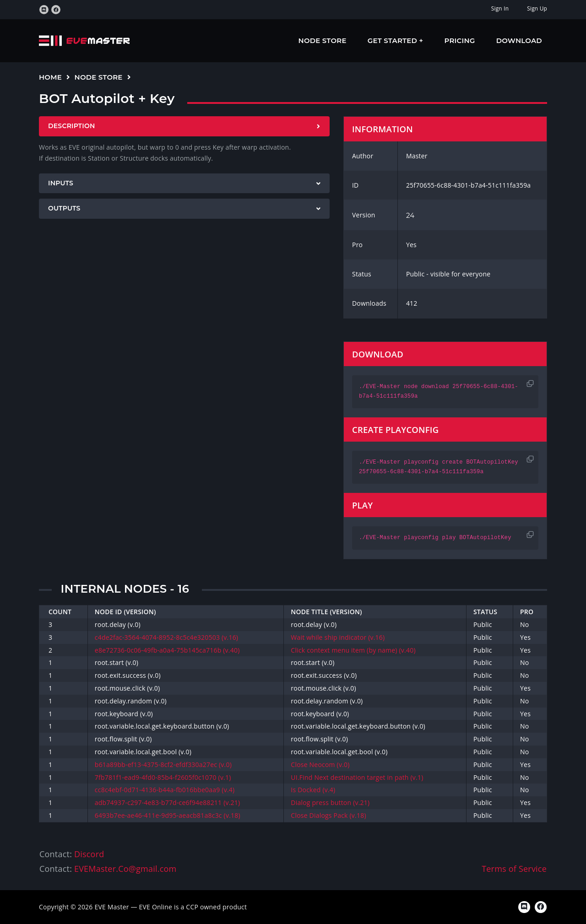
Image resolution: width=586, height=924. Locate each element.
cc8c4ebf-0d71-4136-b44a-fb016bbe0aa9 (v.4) (165, 790)
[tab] (184, 126)
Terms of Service (514, 869)
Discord (89, 854)
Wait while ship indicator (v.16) (338, 637)
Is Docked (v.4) (313, 790)
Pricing (460, 41)
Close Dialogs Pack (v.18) (328, 815)
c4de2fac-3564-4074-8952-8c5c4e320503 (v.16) (166, 637)
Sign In (500, 8)
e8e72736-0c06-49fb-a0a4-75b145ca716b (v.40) (167, 650)
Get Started (393, 41)
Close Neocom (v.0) (320, 765)
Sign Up (537, 8)
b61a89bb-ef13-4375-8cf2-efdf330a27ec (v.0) (163, 765)
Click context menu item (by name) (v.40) (353, 650)
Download (519, 41)
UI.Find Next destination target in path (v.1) (357, 777)
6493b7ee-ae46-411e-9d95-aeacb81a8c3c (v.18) (168, 815)
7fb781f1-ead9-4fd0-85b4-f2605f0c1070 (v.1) (163, 777)
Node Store (323, 41)
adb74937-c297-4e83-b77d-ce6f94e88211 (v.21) (167, 802)
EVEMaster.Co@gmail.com (125, 869)
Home (50, 77)
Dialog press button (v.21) (330, 802)
